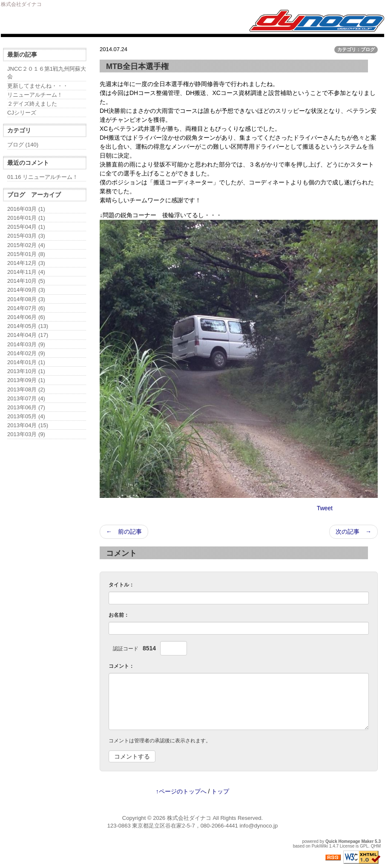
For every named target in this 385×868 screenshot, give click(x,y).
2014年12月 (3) (26, 263)
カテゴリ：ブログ (356, 49)
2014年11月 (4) (26, 272)
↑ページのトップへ (181, 791)
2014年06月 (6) (26, 317)
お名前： (119, 615)
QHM (376, 846)
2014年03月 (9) (26, 344)
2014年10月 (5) (26, 281)
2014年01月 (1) (26, 362)
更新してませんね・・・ (38, 86)
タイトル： (121, 585)
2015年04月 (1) (26, 227)
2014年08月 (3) (26, 299)
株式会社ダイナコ (189, 818)
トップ (220, 791)
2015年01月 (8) (26, 254)
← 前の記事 (124, 532)
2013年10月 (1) (26, 371)
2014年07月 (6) (26, 308)
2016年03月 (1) (26, 209)
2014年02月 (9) (26, 353)
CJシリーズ (22, 113)
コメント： (121, 666)
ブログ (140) (23, 145)
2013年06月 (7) (26, 407)
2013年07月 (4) (26, 398)
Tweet (325, 508)
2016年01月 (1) (26, 218)
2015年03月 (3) (26, 236)
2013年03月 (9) (26, 434)
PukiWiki (320, 846)
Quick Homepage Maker (349, 841)
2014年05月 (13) (28, 326)
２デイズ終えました (32, 104)
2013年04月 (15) (28, 425)
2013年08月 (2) (26, 389)
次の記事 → (353, 532)
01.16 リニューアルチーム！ (43, 177)
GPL (364, 846)
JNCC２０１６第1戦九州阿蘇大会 (47, 73)
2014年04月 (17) (28, 335)
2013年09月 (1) (26, 380)
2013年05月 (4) (26, 416)
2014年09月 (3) (26, 290)
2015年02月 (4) (26, 245)
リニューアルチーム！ (35, 95)
